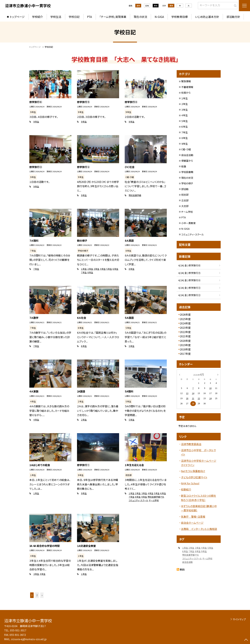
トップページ (17, 17)
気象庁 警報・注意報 (193, 517)
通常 (138, 6)
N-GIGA (159, 17)
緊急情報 (186, 81)
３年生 (96, 269)
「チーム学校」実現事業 (113, 17)
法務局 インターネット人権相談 (199, 529)
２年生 (90, 269)
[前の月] (180, 374)
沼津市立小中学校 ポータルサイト (198, 452)
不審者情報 (187, 87)
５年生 (109, 269)
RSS (182, 569)
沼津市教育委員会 (191, 444)
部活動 (185, 189)
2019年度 (185, 345)
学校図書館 (187, 172)
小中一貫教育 (188, 223)
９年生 (36, 122)
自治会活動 (187, 155)
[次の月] (218, 374)
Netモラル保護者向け (193, 471)
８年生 (90, 272)
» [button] (42, 595)
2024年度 (185, 323)
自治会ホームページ (192, 523)
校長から (186, 93)
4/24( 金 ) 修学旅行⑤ (189, 273)
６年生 (115, 269)
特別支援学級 (135, 195)
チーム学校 (154, 500)
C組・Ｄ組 (186, 149)
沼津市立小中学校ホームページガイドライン (199, 463)
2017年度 (185, 354)
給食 (184, 166)
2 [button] (37, 595)
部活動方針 (233, 17)
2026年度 (185, 314)
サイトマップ (239, 619)
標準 (171, 6)
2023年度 (185, 328)
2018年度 (185, 349)
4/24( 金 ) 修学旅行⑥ (189, 265)
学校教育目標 (180, 17)
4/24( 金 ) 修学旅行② (189, 295)
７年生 (36, 269)
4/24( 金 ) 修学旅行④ (189, 280)
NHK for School (190, 483)
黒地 (156, 6)
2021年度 (185, 336)
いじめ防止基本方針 (207, 17)
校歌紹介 (186, 489)
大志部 (185, 206)
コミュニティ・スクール (138, 500)
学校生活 (56, 17)
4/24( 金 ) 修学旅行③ (189, 288)
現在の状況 (140, 17)
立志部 (185, 200)
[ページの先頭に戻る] (246, 640)
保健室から (187, 161)
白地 (147, 6)
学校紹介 (37, 17)
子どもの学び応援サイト (194, 477)
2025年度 (185, 319)
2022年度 (185, 332)
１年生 (84, 269)
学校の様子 (187, 183)
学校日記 (74, 17)
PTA (89, 17)
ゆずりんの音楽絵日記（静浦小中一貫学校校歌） (199, 508)
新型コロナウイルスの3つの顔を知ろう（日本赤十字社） (199, 498)
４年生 (103, 269)
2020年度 (185, 341)
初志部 (185, 195)
